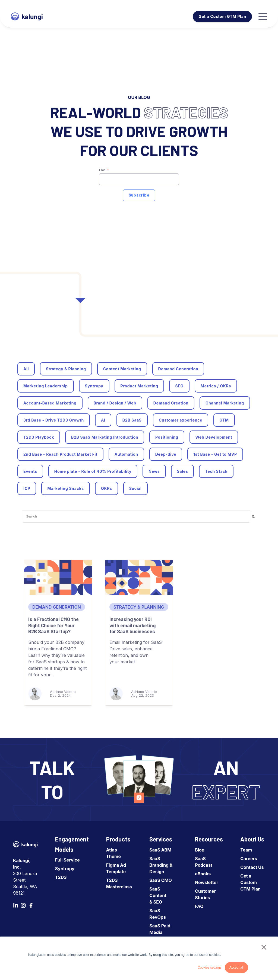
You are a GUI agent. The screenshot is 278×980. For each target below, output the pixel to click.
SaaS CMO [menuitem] (160, 880)
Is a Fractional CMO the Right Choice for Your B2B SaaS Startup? (53, 625)
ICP (27, 488)
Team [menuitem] (246, 850)
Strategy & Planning (66, 369)
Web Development (214, 437)
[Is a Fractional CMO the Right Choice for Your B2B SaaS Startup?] (58, 577)
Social (135, 488)
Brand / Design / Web (115, 403)
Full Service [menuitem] (67, 860)
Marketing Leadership (46, 386)
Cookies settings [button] (210, 968)
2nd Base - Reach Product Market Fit (60, 454)
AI (103, 420)
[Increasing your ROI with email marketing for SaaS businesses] (139, 577)
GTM (224, 420)
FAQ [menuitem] (199, 906)
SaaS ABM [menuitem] (160, 850)
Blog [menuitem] (200, 850)
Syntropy (94, 386)
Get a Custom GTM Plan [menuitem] (250, 882)
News (154, 471)
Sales (183, 471)
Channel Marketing (225, 403)
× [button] (264, 947)
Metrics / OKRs (216, 386)
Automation (126, 454)
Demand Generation (178, 369)
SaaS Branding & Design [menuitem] (161, 865)
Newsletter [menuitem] (206, 882)
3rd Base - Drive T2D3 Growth (54, 420)
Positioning (167, 437)
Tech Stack (216, 471)
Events (30, 471)
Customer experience (181, 420)
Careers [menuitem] (249, 859)
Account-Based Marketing (50, 403)
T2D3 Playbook (39, 437)
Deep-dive (166, 454)
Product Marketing (139, 386)
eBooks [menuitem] (203, 874)
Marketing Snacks (65, 488)
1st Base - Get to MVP (215, 454)
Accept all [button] (236, 968)
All (26, 369)
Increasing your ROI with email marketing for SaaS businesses (132, 625)
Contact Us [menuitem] (252, 867)
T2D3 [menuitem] (61, 877)
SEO (179, 386)
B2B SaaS (132, 420)
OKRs (107, 488)
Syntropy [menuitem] (65, 869)
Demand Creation (171, 403)
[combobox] (136, 516)
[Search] (253, 516)
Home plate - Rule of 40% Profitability (93, 471)
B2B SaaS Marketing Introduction (105, 437)
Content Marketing (122, 369)
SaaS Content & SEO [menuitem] (158, 895)
